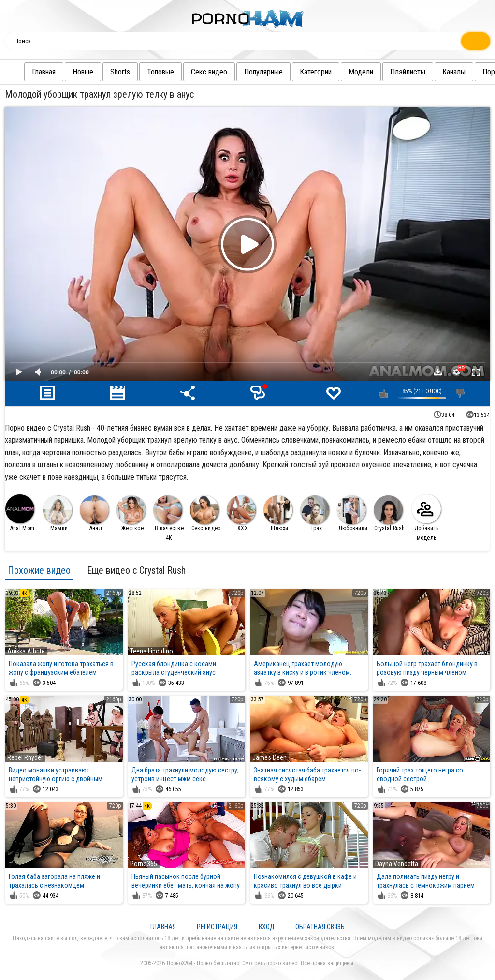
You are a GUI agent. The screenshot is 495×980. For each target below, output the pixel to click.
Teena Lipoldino (152, 651)
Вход (267, 927)
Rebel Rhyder (25, 757)
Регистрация (217, 927)
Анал (94, 513)
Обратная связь (320, 927)
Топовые (160, 72)
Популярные (263, 72)
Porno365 (144, 864)
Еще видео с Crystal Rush (136, 570)
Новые (83, 72)
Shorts (120, 72)
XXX (241, 513)
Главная (44, 72)
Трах (315, 513)
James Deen (269, 757)
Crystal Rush (389, 513)
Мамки (58, 513)
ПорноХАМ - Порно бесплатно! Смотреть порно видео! (233, 963)
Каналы (454, 72)
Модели (361, 72)
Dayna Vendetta (397, 864)
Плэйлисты (408, 72)
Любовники (352, 513)
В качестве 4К (168, 518)
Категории (316, 72)
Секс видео (209, 72)
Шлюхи (278, 513)
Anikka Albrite (26, 651)
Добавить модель (426, 518)
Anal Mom (20, 513)
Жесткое (131, 513)
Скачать (438, 372)
